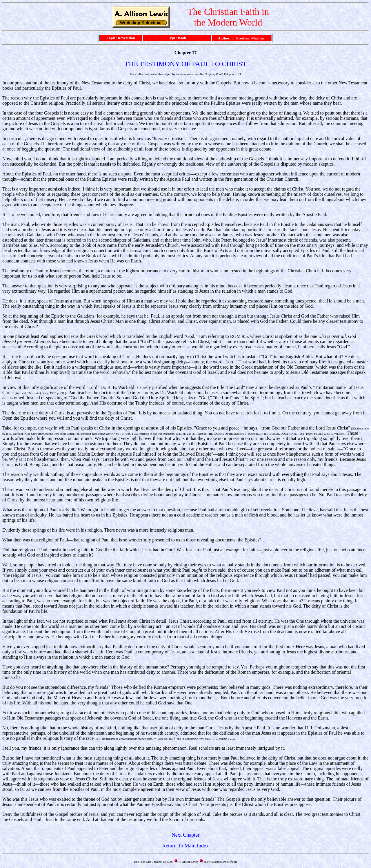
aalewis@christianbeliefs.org (221, 862)
